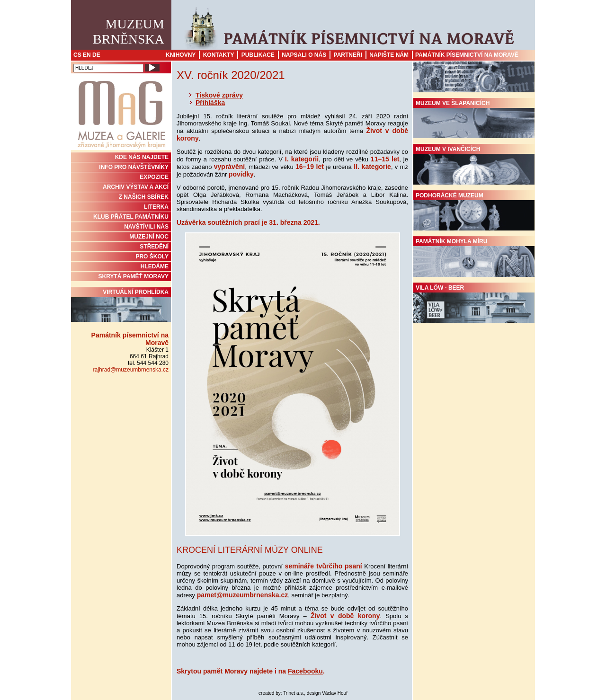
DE (96, 55)
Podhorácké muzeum (474, 212)
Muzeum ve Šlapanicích (474, 119)
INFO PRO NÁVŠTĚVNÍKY (134, 167)
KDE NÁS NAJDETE (142, 157)
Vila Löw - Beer (474, 304)
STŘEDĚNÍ (154, 247)
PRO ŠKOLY (152, 257)
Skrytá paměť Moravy (134, 276)
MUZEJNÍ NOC (149, 237)
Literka (156, 207)
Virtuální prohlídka (121, 305)
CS (77, 55)
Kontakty (219, 55)
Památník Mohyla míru (474, 257)
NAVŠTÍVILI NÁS (146, 227)
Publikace (258, 55)
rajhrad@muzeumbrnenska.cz (131, 370)
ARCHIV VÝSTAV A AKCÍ (136, 187)
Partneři (348, 55)
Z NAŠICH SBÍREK (144, 197)
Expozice (154, 177)
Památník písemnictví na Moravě (467, 55)
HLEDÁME (155, 266)
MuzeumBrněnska (129, 31)
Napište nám (389, 55)
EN (87, 55)
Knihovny (181, 55)
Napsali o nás (304, 55)
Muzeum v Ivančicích (474, 165)
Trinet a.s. (294, 693)
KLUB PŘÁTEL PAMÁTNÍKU (131, 217)
